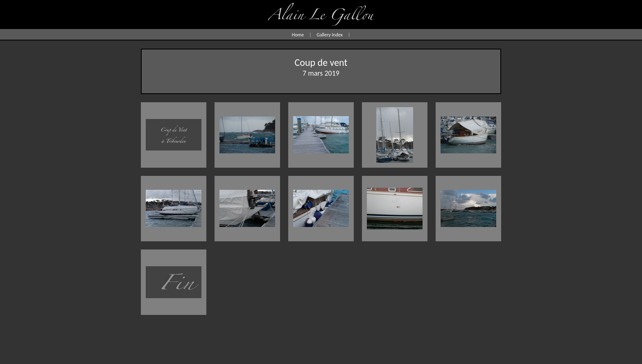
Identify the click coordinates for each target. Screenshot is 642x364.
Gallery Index (330, 35)
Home (298, 35)
